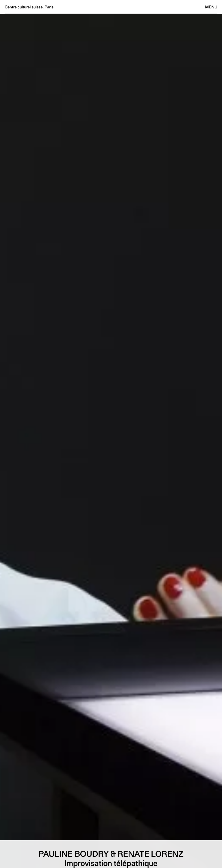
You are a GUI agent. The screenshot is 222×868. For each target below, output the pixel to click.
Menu (211, 7)
